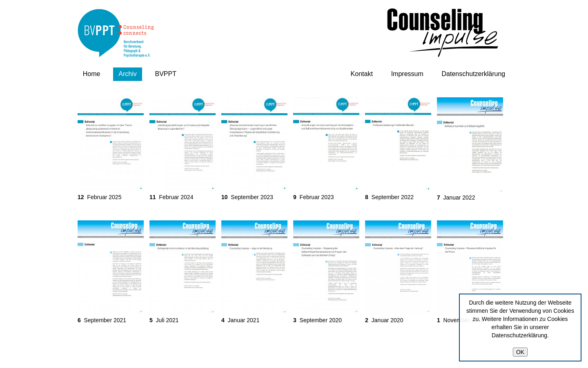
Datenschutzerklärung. (520, 335)
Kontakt (362, 74)
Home (92, 74)
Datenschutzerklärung (474, 74)
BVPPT (166, 74)
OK (520, 352)
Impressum (407, 74)
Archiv (127, 74)
